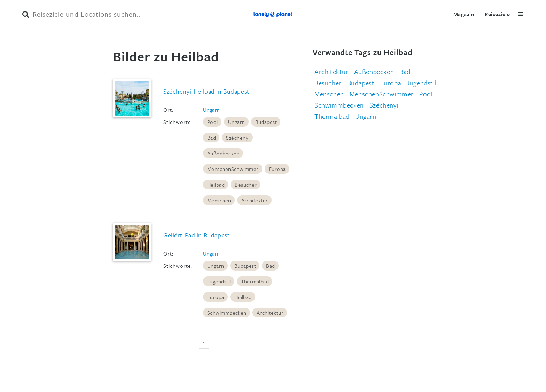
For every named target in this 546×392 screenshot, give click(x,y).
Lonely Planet (273, 14)
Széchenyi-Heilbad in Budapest (206, 91)
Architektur (255, 200)
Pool (213, 122)
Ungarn (212, 110)
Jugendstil (219, 281)
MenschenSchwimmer (233, 169)
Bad (212, 138)
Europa (277, 169)
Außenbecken (223, 153)
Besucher (246, 185)
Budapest (266, 122)
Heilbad (216, 185)
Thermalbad (255, 281)
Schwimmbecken (227, 313)
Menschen (219, 200)
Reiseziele (497, 14)
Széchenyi (238, 138)
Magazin (464, 14)
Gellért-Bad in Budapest (196, 235)
